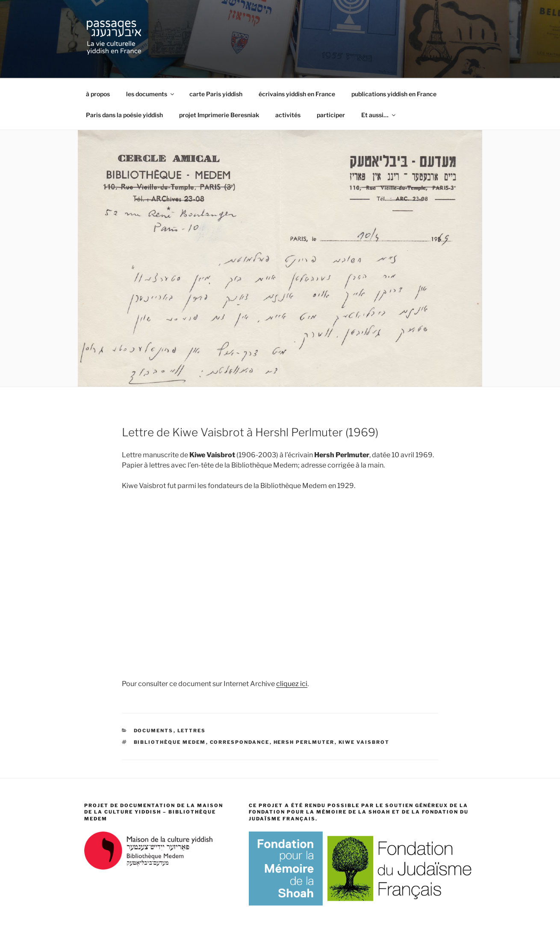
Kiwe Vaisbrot (364, 742)
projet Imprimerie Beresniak (219, 115)
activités (288, 115)
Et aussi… (379, 115)
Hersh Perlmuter (304, 742)
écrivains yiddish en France (297, 94)
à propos (98, 94)
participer (331, 115)
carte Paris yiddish (216, 94)
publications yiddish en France (394, 94)
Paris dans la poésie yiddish (124, 115)
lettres (192, 731)
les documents (151, 94)
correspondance (240, 742)
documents (154, 731)
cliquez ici (292, 684)
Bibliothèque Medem (170, 742)
